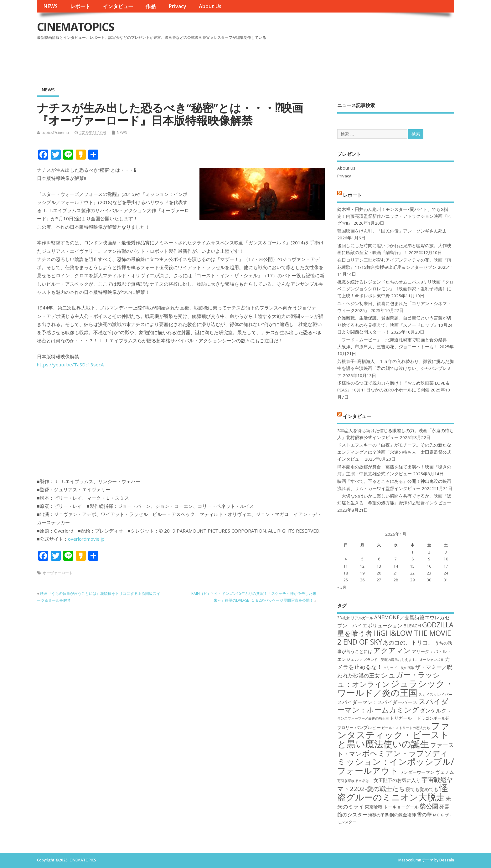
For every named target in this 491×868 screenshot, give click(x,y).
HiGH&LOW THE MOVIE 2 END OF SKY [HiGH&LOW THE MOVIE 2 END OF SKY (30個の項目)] (394, 637)
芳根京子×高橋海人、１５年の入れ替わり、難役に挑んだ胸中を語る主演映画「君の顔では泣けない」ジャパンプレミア (395, 368)
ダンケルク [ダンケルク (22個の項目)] (433, 710)
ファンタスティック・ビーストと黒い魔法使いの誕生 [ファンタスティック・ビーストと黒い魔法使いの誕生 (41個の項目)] (393, 735)
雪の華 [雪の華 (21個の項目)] (424, 814)
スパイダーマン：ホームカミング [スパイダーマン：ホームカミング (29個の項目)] (393, 705)
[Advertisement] (335, 59)
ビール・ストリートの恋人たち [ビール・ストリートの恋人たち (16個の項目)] (406, 728)
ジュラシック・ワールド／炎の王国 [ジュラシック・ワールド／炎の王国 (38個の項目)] (395, 688)
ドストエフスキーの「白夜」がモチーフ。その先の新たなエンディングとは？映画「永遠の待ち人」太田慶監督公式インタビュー (394, 452)
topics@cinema (55, 133)
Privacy (177, 6)
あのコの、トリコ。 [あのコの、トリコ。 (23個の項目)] (408, 642)
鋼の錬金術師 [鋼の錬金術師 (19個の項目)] (403, 815)
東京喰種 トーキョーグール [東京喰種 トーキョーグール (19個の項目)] (392, 807)
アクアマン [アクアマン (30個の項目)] (392, 650)
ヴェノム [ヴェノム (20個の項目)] (445, 772)
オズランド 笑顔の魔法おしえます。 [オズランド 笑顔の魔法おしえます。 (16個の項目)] (389, 660)
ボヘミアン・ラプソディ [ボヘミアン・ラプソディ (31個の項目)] (405, 753)
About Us (210, 6)
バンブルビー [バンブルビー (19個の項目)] (368, 727)
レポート (80, 6)
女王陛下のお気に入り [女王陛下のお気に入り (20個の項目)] (397, 780)
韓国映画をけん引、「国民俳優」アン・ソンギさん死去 (392, 231)
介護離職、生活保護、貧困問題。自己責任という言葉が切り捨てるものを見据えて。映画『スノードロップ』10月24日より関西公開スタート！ (395, 325)
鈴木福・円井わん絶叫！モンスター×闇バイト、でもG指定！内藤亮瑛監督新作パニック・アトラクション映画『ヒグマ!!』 (394, 216)
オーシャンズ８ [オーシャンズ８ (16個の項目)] (432, 660)
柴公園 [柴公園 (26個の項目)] (429, 806)
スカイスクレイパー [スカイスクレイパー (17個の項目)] (435, 694)
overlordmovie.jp (86, 539)
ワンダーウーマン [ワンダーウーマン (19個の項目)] (417, 772)
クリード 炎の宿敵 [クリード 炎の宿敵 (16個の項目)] (399, 668)
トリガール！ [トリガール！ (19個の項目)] (403, 718)
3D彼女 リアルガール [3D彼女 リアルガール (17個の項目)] (355, 618)
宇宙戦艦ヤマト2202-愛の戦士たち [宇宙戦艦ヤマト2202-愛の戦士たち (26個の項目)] (395, 784)
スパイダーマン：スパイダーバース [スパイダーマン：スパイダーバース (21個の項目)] (377, 702)
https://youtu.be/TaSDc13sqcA (70, 365)
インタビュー (118, 6)
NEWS (50, 6)
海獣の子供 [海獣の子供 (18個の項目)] (378, 815)
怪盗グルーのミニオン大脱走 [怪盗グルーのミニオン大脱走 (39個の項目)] (393, 792)
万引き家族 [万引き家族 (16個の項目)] (346, 781)
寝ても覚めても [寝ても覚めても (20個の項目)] (422, 789)
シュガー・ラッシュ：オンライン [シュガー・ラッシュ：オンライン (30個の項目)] (389, 679)
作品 (151, 6)
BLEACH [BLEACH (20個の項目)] (412, 625)
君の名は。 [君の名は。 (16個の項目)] (364, 781)
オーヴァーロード (58, 573)
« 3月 (342, 587)
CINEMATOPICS (75, 27)
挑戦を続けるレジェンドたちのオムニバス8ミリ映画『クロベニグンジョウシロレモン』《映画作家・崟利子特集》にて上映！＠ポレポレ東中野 (395, 289)
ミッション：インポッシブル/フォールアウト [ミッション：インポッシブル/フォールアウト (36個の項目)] (396, 766)
